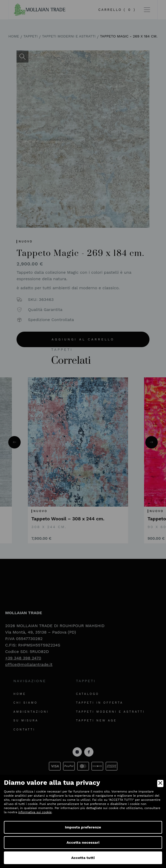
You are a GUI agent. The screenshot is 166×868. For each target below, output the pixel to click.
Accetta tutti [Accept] (83, 858)
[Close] (160, 783)
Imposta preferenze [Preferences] (83, 827)
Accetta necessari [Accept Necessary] (83, 842)
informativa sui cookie (35, 812)
